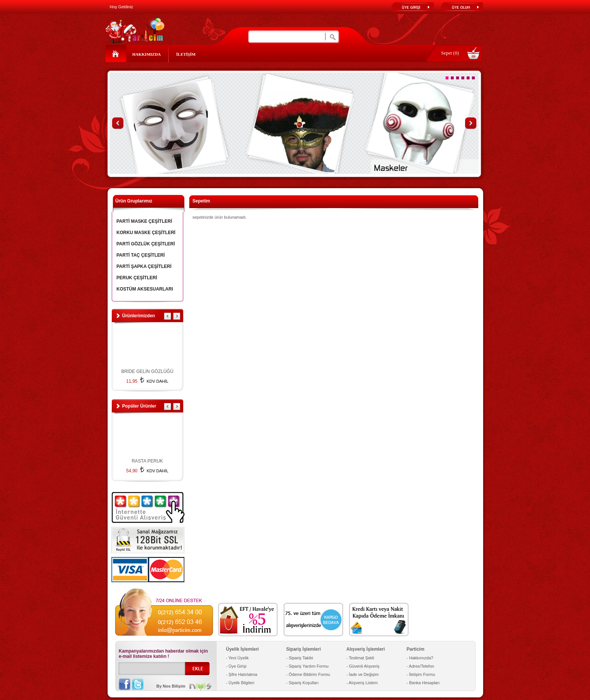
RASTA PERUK (147, 461)
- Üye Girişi (236, 666)
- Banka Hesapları (423, 683)
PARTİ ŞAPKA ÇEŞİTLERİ (144, 266)
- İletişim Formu (421, 674)
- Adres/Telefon (420, 666)
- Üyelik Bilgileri (240, 683)
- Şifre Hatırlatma (242, 674)
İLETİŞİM (186, 54)
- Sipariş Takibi (300, 658)
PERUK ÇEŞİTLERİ (137, 278)
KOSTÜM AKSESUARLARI (145, 289)
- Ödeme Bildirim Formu (308, 674)
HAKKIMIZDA (147, 54)
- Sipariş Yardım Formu (308, 666)
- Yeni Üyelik (238, 658)
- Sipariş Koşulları (303, 683)
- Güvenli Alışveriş (363, 666)
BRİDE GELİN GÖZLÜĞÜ (147, 371)
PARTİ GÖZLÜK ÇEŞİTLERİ (146, 244)
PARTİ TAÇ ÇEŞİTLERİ (141, 255)
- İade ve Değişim (363, 674)
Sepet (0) (450, 53)
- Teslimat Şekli (360, 658)
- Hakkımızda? (420, 658)
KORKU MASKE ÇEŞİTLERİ (146, 233)
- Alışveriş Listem (362, 683)
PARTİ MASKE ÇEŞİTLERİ (144, 221)
